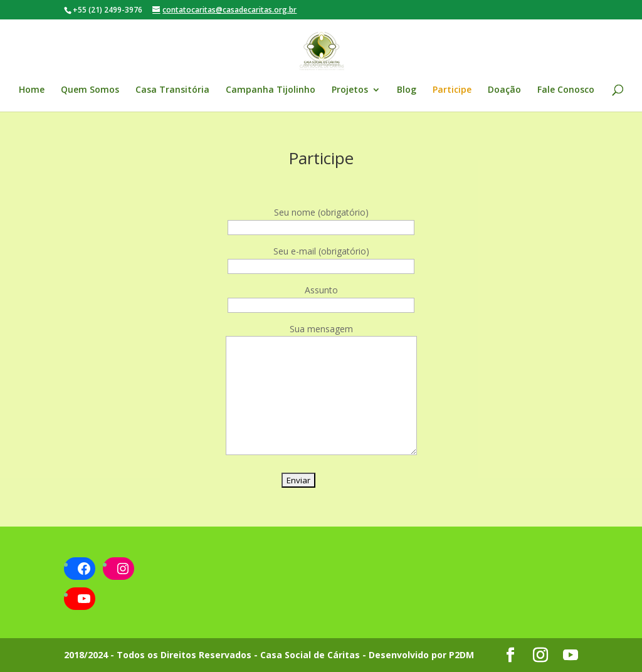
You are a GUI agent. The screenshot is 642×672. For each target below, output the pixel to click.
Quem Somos (90, 90)
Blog (407, 90)
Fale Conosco (566, 90)
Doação (504, 90)
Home (32, 90)
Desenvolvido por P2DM (421, 655)
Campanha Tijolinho (271, 90)
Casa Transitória (172, 90)
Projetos (350, 90)
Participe (452, 90)
